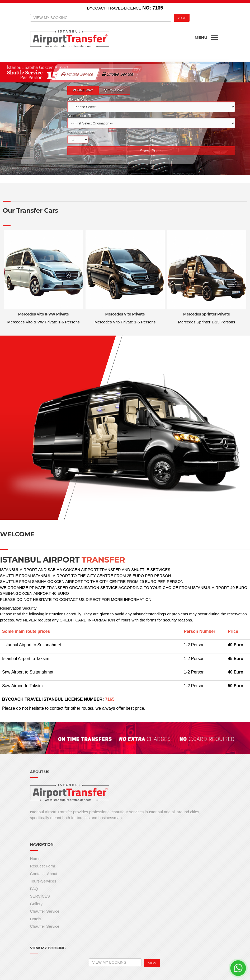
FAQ (34, 889)
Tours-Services (43, 881)
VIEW (182, 18)
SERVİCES (40, 896)
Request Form (43, 866)
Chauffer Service (45, 911)
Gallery (36, 904)
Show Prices (151, 151)
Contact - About (44, 874)
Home (35, 859)
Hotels (36, 919)
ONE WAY (83, 90)
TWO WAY (114, 90)
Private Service (77, 74)
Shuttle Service (121, 72)
